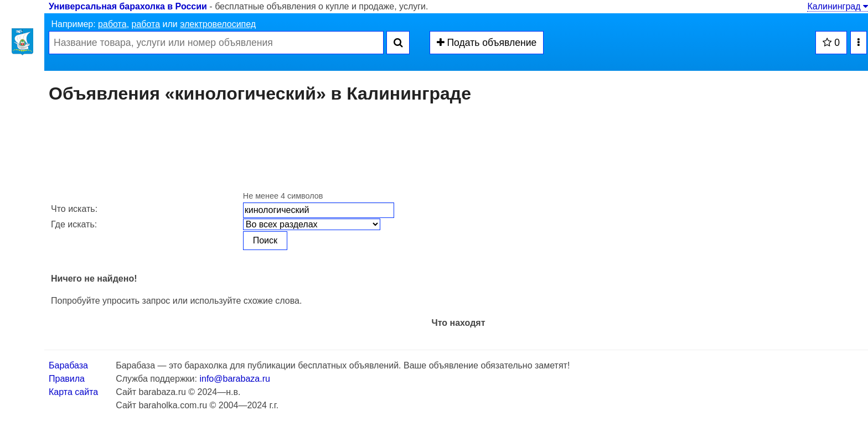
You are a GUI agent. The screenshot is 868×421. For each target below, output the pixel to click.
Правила (67, 379)
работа (112, 24)
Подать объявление (487, 43)
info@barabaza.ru (234, 379)
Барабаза (68, 365)
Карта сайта (73, 392)
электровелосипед (218, 24)
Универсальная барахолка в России (128, 6)
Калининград (838, 6)
